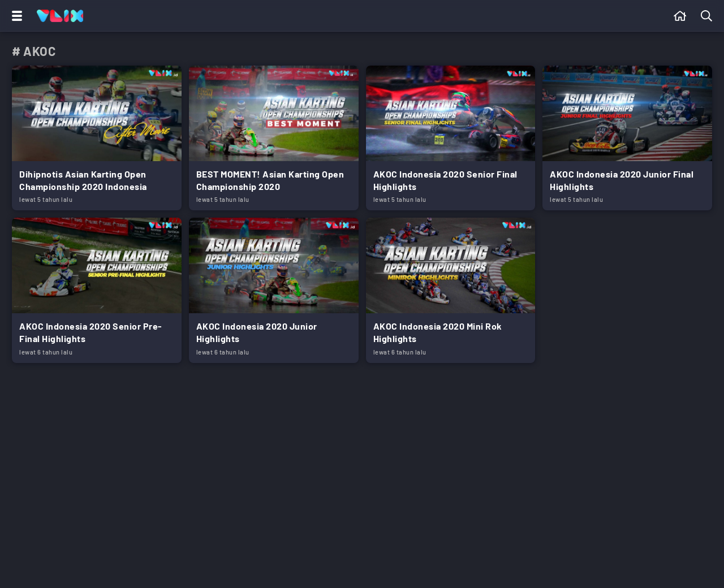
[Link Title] (97, 138)
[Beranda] (680, 16)
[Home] (60, 16)
